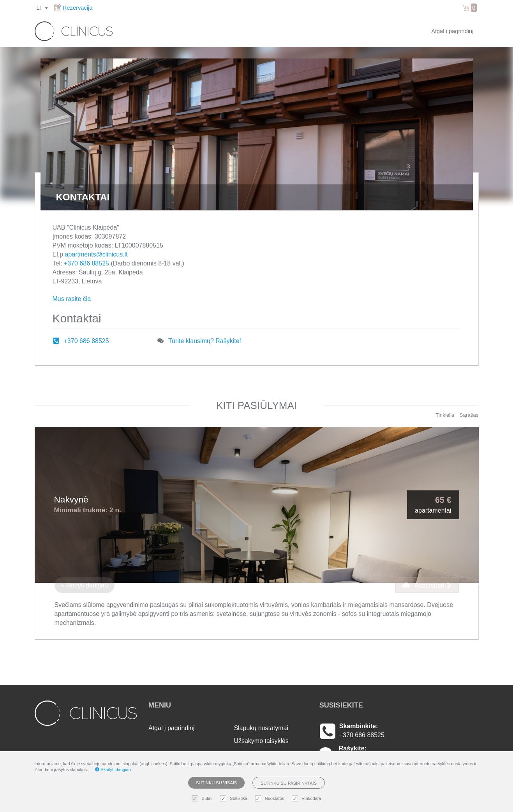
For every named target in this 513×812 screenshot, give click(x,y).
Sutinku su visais (216, 783)
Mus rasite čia (72, 299)
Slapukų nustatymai (261, 728)
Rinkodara (307, 799)
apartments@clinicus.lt (96, 254)
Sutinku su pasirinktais (289, 783)
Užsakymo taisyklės (261, 741)
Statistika (235, 799)
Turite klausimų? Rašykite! (205, 341)
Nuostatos (271, 799)
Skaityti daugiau (113, 770)
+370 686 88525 (86, 263)
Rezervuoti (427, 585)
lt (42, 8)
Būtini (203, 799)
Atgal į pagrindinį (452, 31)
